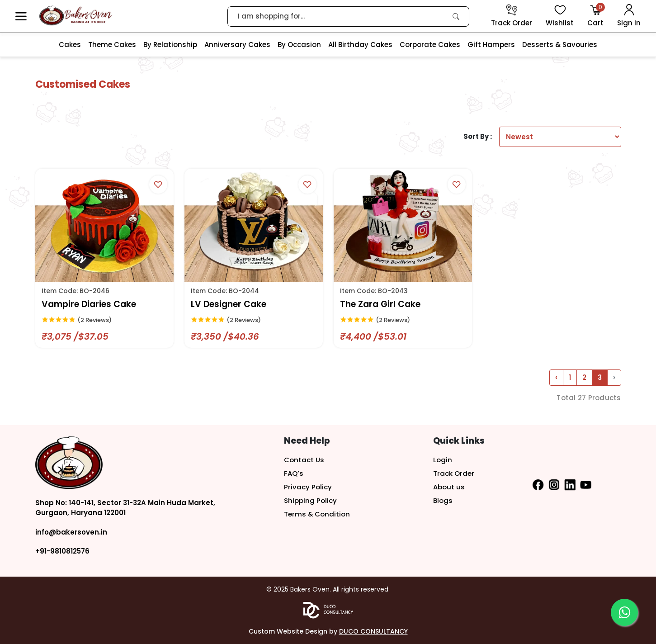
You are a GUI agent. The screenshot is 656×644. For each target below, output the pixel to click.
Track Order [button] (454, 473)
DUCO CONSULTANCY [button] (373, 631)
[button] (21, 17)
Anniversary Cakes (237, 45)
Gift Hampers (491, 45)
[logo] (76, 16)
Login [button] (443, 460)
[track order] (512, 16)
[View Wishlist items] (560, 16)
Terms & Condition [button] (317, 514)
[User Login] (629, 16)
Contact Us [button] (304, 460)
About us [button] (449, 487)
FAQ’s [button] (294, 473)
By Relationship (170, 45)
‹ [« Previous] (556, 377)
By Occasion (299, 45)
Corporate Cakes (430, 45)
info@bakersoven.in (71, 532)
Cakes (70, 45)
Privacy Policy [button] (308, 487)
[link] (456, 16)
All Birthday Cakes (360, 45)
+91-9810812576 (62, 551)
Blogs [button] (443, 500)
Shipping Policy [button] (310, 500)
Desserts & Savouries (560, 45)
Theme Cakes (112, 45)
